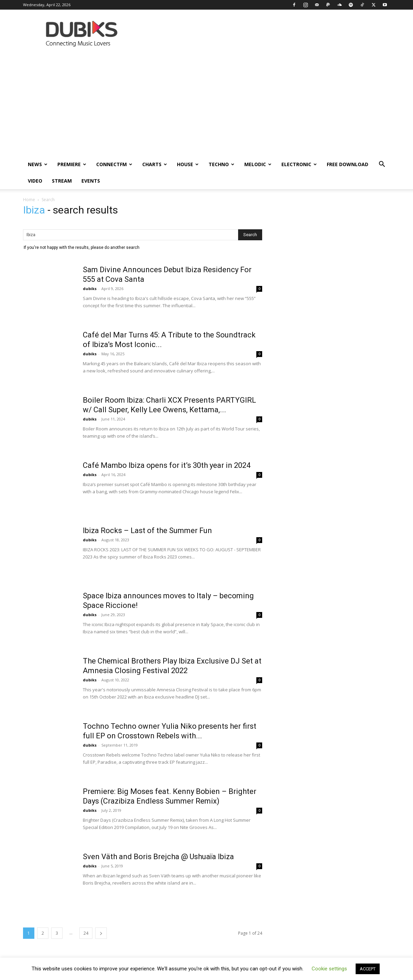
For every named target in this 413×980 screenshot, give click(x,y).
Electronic (299, 164)
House (188, 164)
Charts (155, 164)
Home (29, 200)
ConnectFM (114, 164)
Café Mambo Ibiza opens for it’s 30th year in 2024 (167, 465)
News (38, 164)
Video (35, 181)
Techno (221, 164)
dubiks (90, 289)
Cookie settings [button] (329, 969)
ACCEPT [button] (368, 969)
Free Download (348, 164)
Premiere (72, 164)
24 (86, 933)
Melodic (258, 164)
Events (91, 181)
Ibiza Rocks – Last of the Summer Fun (147, 531)
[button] (382, 165)
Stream (62, 181)
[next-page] (101, 933)
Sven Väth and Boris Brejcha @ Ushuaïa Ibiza (158, 857)
